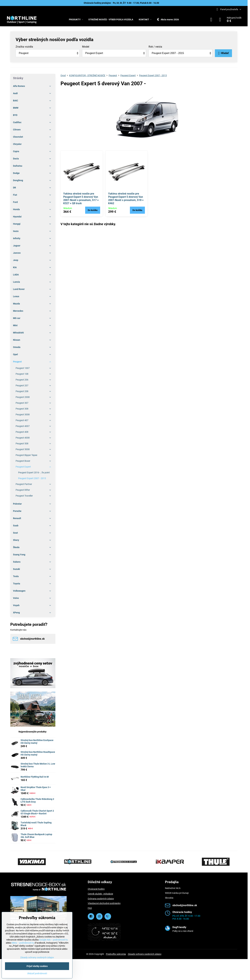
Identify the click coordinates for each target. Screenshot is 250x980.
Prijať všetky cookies (37, 966)
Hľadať (223, 53)
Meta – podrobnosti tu (23, 943)
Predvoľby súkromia (116, 954)
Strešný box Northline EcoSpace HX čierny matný (37, 742)
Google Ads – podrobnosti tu (53, 940)
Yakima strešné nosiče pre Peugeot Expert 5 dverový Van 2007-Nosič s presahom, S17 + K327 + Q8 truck (81, 198)
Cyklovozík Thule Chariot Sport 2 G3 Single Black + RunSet (37, 812)
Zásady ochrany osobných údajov (145, 954)
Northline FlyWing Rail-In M (35, 777)
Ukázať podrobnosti (37, 973)
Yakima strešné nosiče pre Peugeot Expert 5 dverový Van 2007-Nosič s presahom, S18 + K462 (126, 198)
